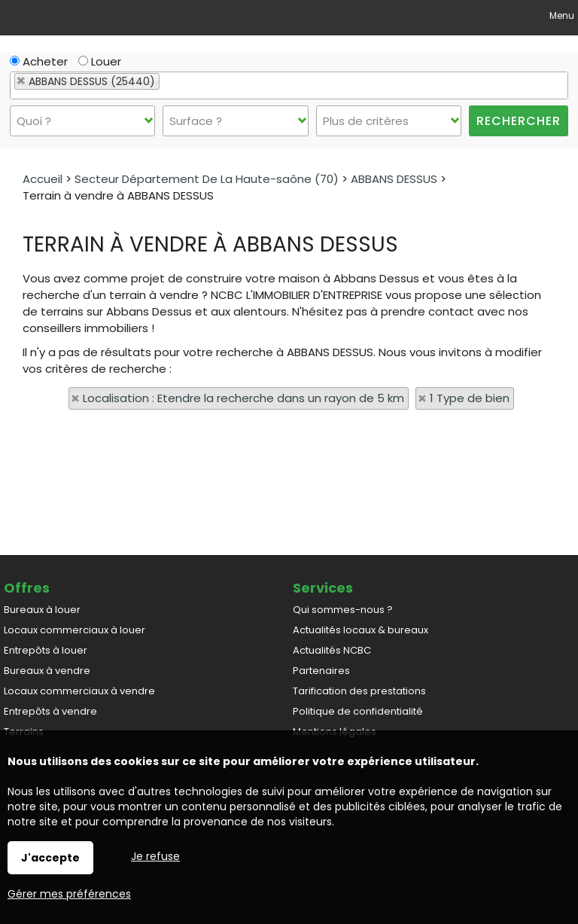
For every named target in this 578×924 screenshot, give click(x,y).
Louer (100, 61)
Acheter (39, 61)
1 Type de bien (470, 398)
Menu (561, 15)
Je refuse (155, 856)
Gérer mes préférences (69, 894)
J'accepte (50, 858)
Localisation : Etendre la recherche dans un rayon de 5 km (243, 398)
